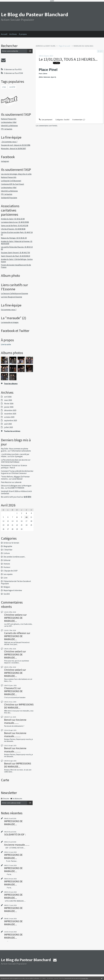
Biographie (8, 546)
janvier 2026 (9, 407)
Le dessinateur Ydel (9, 122)
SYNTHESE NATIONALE (10, 462)
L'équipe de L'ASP (11, 571)
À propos (23, 34)
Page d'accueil (64, 46)
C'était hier (8, 550)
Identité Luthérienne (9, 126)
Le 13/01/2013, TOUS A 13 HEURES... (68, 59)
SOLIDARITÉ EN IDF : (15, 834)
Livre (5, 578)
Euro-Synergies (17, 456)
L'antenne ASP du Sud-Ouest (12, 184)
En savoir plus (84, 978)
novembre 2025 (10, 414)
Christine (9, 704)
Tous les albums (11, 384)
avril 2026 (8, 397)
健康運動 (28, 497)
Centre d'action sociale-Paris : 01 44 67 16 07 (17, 233)
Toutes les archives (12, 431)
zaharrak (18, 482)
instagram (5, 161)
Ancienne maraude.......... (15, 735)
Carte (5, 780)
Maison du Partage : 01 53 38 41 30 (14, 238)
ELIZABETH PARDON (16, 488)
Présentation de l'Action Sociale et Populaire (16, 582)
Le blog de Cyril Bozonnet (11, 181)
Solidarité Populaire (9, 198)
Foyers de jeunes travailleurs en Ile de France (16, 266)
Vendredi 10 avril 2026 (9, 491)
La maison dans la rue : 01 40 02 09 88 (15, 222)
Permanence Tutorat (9, 465)
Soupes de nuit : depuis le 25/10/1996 (16, 145)
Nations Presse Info (9, 119)
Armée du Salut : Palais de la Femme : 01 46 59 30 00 (17, 243)
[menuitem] (5, 34)
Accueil (4, 34)
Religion (7, 587)
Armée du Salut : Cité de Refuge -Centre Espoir (17, 260)
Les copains (8, 574)
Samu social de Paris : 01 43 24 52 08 (15, 226)
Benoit (8, 720)
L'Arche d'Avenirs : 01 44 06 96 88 (13, 229)
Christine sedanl (13, 651)
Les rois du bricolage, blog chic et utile (16, 174)
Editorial (7, 560)
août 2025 (8, 424)
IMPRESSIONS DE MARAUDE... (13, 619)
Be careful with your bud (11, 497)
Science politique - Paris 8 (14, 467)
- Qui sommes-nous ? (9, 142)
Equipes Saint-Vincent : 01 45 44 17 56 (15, 253)
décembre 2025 (10, 410)
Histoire (7, 564)
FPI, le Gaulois (7, 129)
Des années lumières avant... (15, 557)
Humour (7, 567)
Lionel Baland (17, 479)
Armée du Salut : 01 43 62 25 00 (13, 219)
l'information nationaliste (21, 451)
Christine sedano (13, 615)
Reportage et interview (13, 590)
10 (26, 517)
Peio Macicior (6, 482)
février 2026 (9, 404)
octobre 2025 (9, 417)
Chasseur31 (11, 688)
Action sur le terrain (11, 543)
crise (4, 87)
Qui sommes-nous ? (9, 310)
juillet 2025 (9, 427)
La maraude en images (10, 322)
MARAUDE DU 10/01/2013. (83, 46)
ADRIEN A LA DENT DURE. (46, 46)
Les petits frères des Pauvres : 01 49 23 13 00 (17, 248)
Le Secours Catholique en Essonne (14, 293)
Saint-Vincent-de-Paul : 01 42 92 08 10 (15, 256)
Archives (13, 34)
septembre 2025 (11, 421)
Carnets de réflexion (15, 633)
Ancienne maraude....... (15, 721)
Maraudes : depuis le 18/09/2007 (13, 149)
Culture (7, 553)
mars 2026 (8, 400)
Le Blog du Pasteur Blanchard (35, 14)
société (12, 87)
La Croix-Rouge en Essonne (12, 297)
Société (7, 594)
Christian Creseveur (19, 473)
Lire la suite (6, 344)
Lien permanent (46, 120)
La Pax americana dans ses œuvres (14, 460)
